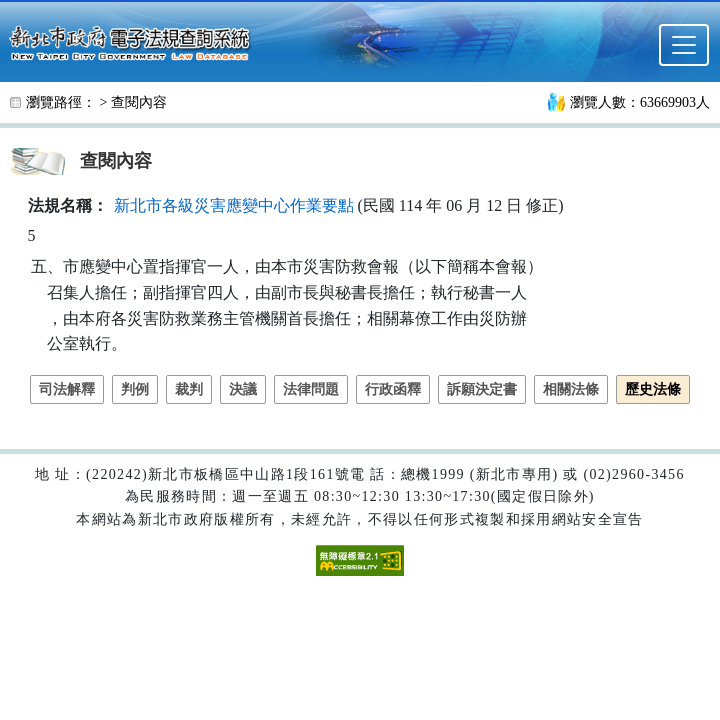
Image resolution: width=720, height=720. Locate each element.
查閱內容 (139, 102)
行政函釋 (393, 389)
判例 (135, 389)
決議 (243, 389)
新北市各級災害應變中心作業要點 (234, 205)
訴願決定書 (482, 389)
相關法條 (571, 389)
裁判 (189, 389)
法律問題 (311, 389)
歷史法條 (653, 389)
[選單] (684, 45)
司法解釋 (67, 389)
